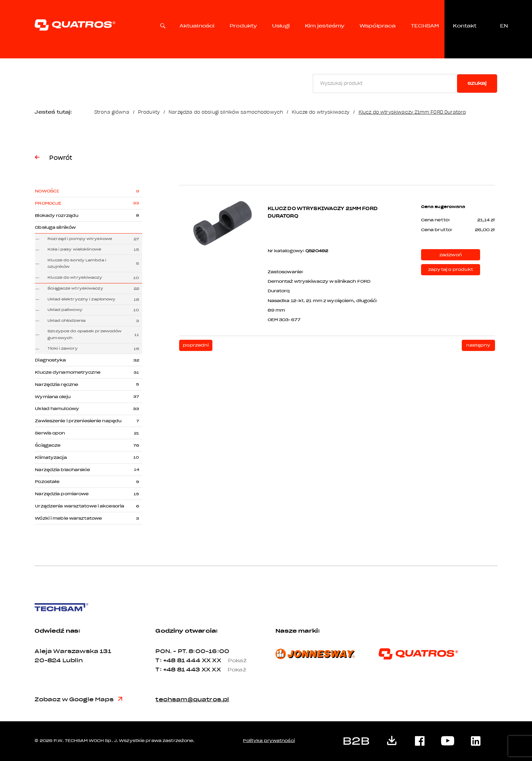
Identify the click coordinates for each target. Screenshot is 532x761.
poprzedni (196, 345)
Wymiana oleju (53, 397)
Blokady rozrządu (57, 216)
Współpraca (378, 26)
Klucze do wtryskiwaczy (321, 112)
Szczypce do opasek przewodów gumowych (84, 335)
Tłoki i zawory (63, 348)
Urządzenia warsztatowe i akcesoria (80, 506)
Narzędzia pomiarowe (62, 494)
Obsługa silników (55, 227)
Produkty (243, 26)
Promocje (48, 203)
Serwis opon (50, 433)
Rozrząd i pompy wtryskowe (80, 239)
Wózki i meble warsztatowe (68, 518)
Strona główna (112, 112)
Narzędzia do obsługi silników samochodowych (226, 112)
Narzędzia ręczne (56, 385)
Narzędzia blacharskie (62, 470)
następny (478, 345)
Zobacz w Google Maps (79, 699)
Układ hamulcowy (57, 409)
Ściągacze (48, 445)
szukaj (477, 83)
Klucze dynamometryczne (68, 372)
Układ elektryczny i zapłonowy (81, 299)
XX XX (227, 660)
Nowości (47, 191)
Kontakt (465, 26)
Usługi (281, 26)
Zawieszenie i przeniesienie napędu (78, 421)
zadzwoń (451, 255)
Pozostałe (47, 482)
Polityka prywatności (269, 741)
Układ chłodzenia (66, 321)
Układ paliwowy (65, 310)
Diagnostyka (50, 360)
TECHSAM (425, 26)
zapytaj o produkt (451, 270)
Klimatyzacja (51, 458)
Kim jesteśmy (325, 26)
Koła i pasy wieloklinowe (74, 249)
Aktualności (197, 26)
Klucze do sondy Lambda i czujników (77, 264)
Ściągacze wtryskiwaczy (75, 288)
